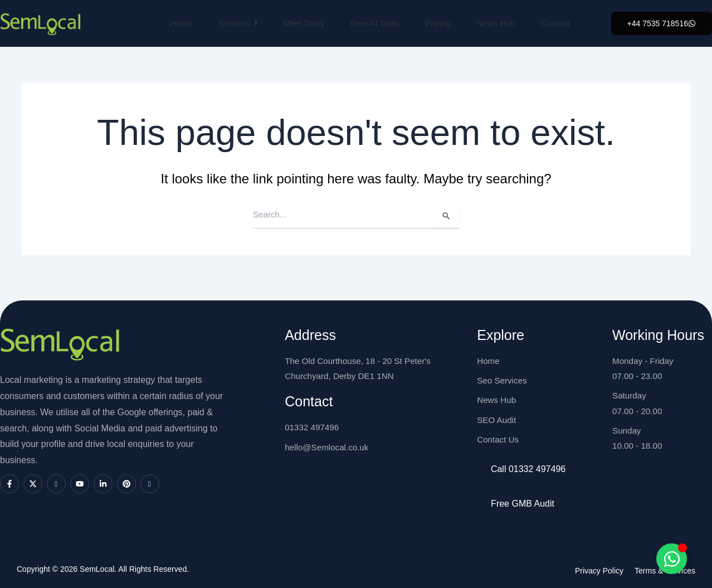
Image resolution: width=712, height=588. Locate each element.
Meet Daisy (299, 23)
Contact (558, 23)
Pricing (437, 23)
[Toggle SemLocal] (672, 559)
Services (231, 23)
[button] (662, 23)
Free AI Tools (372, 23)
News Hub (497, 23)
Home (173, 23)
